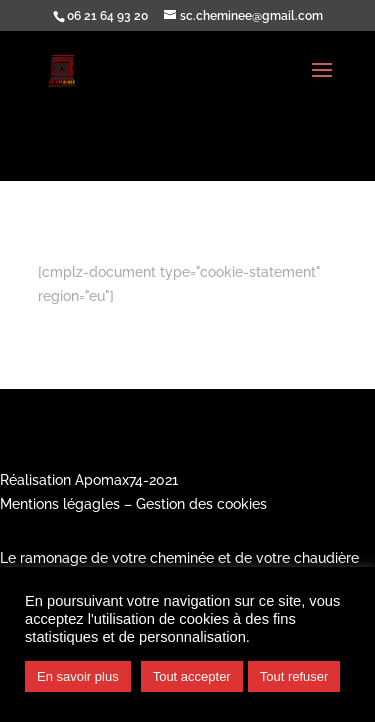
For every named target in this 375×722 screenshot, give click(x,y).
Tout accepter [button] (192, 676)
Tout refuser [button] (294, 676)
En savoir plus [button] (78, 676)
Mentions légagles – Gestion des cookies (133, 504)
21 (171, 480)
